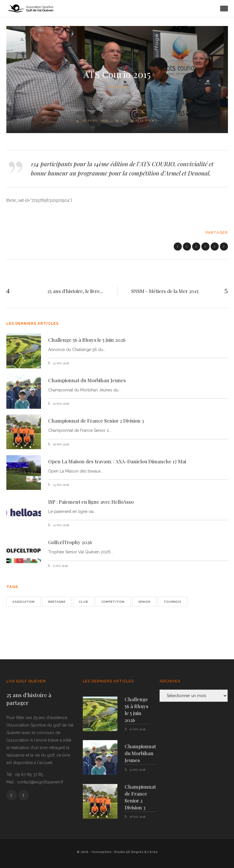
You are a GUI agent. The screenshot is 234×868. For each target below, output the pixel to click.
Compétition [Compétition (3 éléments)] (113, 602)
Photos (117, 87)
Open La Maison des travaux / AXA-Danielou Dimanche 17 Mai (117, 461)
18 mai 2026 (61, 444)
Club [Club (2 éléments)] (84, 602)
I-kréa (152, 852)
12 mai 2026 (61, 525)
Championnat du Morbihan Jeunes (87, 380)
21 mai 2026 (61, 363)
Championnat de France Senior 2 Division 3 (96, 421)
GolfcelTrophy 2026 (70, 542)
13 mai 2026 (61, 485)
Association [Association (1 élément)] (24, 602)
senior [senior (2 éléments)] (144, 602)
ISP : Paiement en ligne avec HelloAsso (91, 502)
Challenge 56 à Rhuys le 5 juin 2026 (87, 340)
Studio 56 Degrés (129, 852)
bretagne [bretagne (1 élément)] (57, 602)
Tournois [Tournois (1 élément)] (173, 602)
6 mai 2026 (60, 566)
